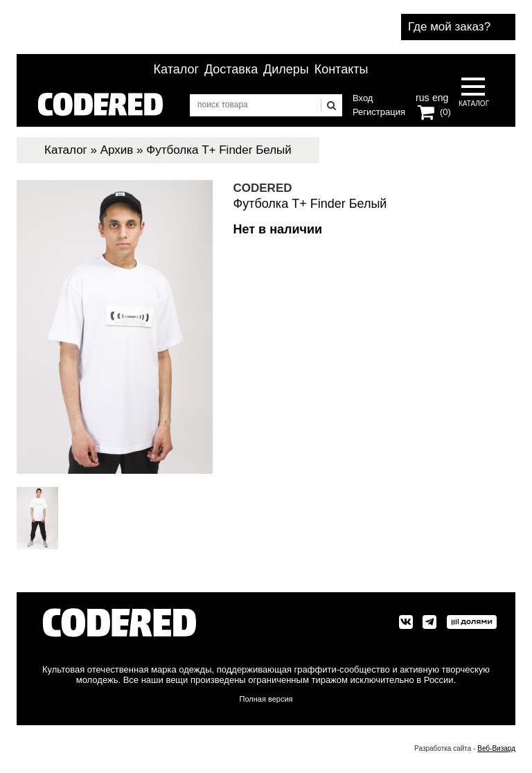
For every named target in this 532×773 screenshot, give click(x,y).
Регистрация (379, 112)
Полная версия (266, 699)
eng (439, 96)
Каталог (176, 69)
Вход (363, 98)
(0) (445, 112)
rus (422, 96)
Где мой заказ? (449, 27)
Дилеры (286, 69)
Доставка (231, 69)
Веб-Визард (496, 748)
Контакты (342, 69)
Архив (117, 150)
